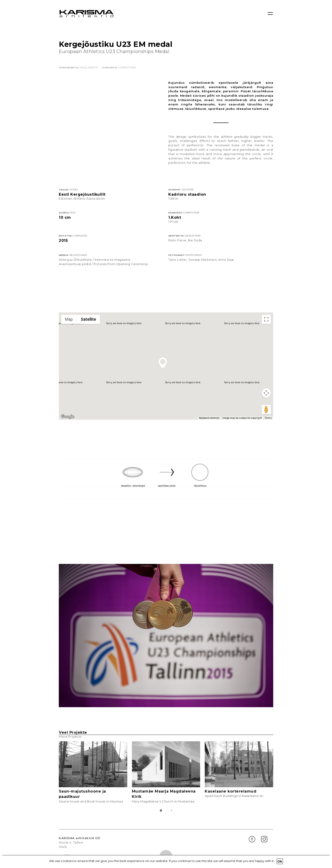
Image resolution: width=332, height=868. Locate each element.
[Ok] (326, 862)
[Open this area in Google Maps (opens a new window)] (68, 427)
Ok (280, 861)
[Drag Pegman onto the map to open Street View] (266, 420)
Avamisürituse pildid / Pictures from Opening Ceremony (103, 274)
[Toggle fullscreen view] (266, 330)
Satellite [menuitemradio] (88, 330)
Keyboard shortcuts (209, 428)
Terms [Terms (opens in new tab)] (268, 428)
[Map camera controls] (266, 403)
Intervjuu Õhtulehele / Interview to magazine (95, 270)
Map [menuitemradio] (69, 330)
